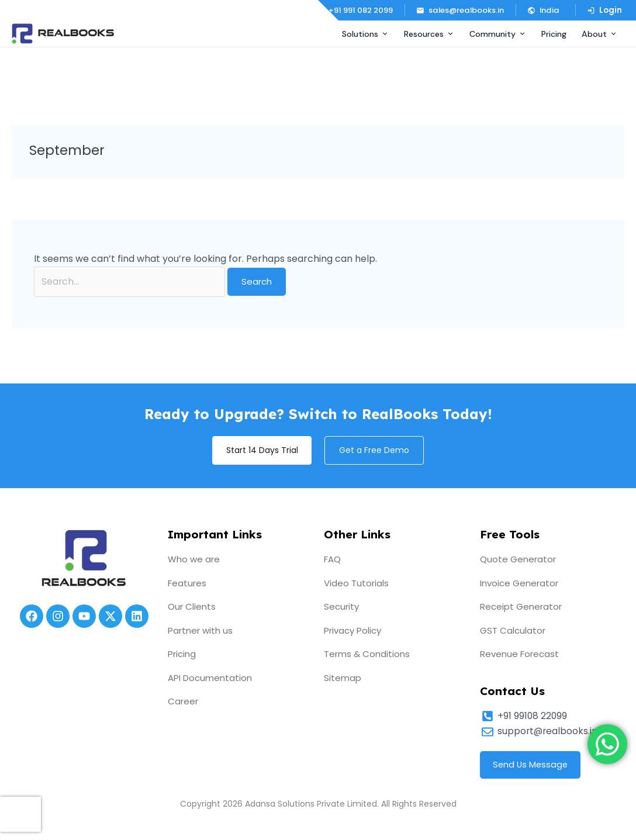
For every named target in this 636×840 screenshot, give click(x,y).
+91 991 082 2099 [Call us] (355, 10)
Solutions (365, 34)
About (599, 34)
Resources (429, 34)
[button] (545, 10)
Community (498, 34)
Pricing (554, 34)
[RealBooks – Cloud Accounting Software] (63, 34)
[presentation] (20, 814)
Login (604, 10)
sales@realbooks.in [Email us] (460, 10)
